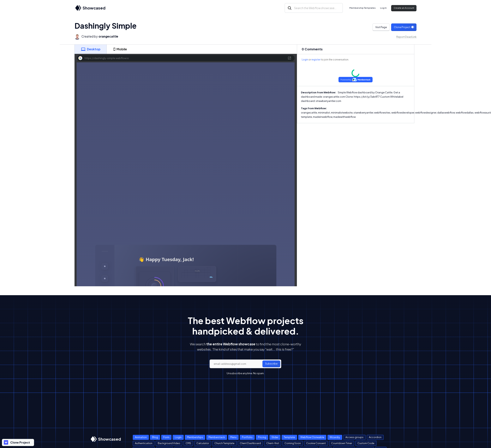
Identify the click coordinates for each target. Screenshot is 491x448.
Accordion (375, 437)
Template (289, 437)
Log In (383, 8)
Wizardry (335, 437)
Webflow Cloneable (312, 437)
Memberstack (217, 437)
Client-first (273, 443)
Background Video (169, 443)
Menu (233, 437)
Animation (141, 437)
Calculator (203, 443)
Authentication (144, 443)
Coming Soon (293, 443)
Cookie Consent (316, 443)
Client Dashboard (250, 443)
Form (166, 437)
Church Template (224, 443)
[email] (245, 364)
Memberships (195, 437)
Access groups (354, 437)
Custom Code (366, 443)
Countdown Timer (342, 443)
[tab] (91, 49)
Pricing (262, 437)
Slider (275, 437)
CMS (188, 443)
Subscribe (271, 364)
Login (305, 60)
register (316, 60)
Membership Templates (362, 8)
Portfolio (247, 437)
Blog (155, 437)
